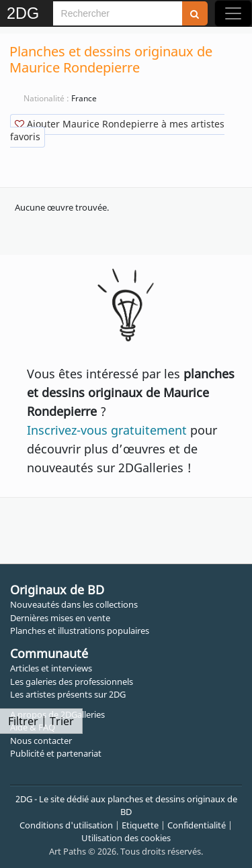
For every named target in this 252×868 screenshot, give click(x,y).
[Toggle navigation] (233, 13)
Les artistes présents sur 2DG (68, 694)
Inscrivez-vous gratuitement (107, 430)
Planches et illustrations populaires (80, 631)
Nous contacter (41, 741)
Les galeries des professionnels (72, 682)
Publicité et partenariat (56, 753)
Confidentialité (197, 825)
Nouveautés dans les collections (74, 604)
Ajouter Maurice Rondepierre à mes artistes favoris (117, 130)
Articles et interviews (51, 668)
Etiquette (140, 825)
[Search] (118, 13)
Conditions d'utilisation (66, 825)
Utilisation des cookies (126, 838)
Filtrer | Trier (41, 721)
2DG (23, 13)
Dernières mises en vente (60, 618)
